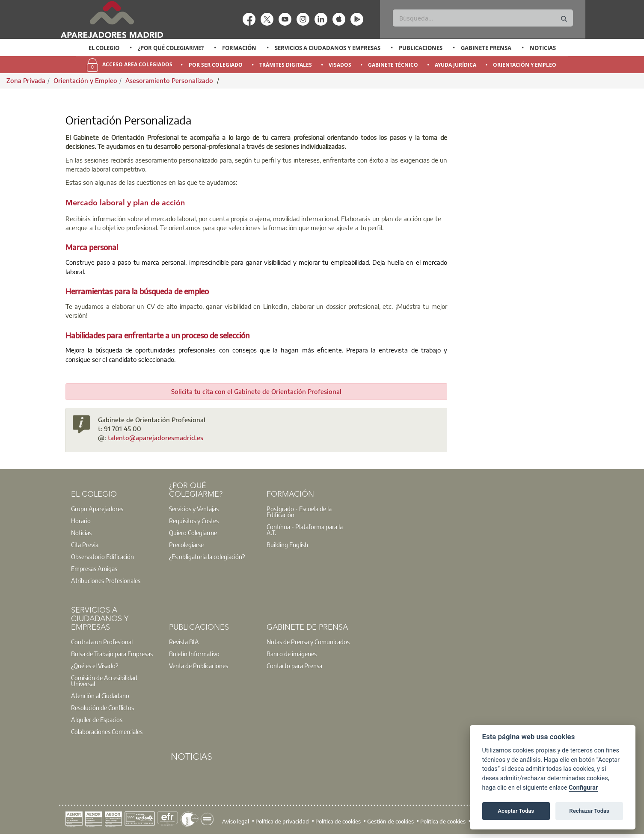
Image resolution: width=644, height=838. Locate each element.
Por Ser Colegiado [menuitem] (216, 65)
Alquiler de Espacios (97, 720)
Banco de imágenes (292, 654)
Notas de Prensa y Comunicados (308, 642)
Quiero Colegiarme (193, 533)
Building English (287, 545)
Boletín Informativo (194, 654)
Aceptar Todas (516, 811)
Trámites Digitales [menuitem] (286, 65)
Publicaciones (421, 48)
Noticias (543, 48)
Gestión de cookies (390, 821)
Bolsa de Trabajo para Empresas (112, 654)
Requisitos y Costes (194, 521)
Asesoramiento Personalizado (170, 80)
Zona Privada (26, 80)
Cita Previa (85, 545)
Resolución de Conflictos (102, 708)
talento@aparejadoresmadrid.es (156, 438)
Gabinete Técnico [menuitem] (393, 65)
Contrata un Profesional (102, 642)
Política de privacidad (282, 821)
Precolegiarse (186, 545)
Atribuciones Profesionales (106, 580)
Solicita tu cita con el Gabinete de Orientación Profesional (256, 391)
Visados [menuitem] (340, 65)
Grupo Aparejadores (97, 509)
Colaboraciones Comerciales (107, 731)
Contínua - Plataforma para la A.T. (305, 530)
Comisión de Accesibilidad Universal (104, 681)
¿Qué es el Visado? (95, 666)
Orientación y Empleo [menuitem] (525, 65)
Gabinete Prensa (486, 48)
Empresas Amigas (94, 569)
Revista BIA (184, 642)
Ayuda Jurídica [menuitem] (456, 65)
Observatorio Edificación (102, 557)
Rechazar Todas (589, 811)
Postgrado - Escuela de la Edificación (299, 512)
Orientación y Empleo (85, 80)
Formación (239, 48)
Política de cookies (338, 821)
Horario (81, 521)
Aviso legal (236, 821)
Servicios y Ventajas (194, 509)
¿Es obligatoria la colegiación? (207, 557)
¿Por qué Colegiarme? (171, 48)
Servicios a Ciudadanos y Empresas (328, 48)
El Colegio (104, 48)
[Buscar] (483, 18)
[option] (104, 48)
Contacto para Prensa (294, 666)
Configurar (583, 788)
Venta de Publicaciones (199, 666)
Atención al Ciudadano (100, 696)
